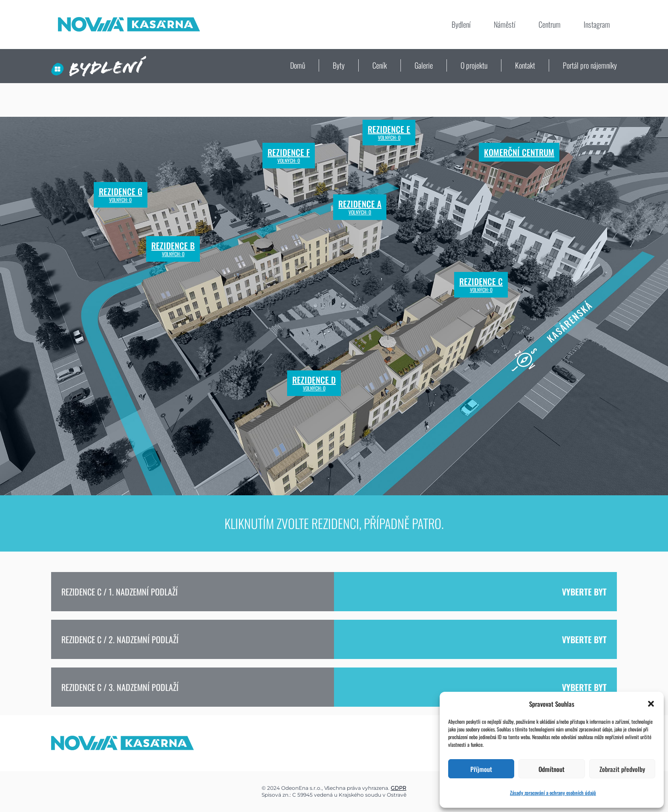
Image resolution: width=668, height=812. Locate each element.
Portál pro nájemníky (590, 65)
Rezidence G (121, 195)
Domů (298, 65)
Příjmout (481, 769)
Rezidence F (289, 156)
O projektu (474, 65)
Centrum (550, 24)
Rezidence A (360, 207)
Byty (339, 65)
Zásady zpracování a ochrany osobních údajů (553, 793)
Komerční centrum (519, 152)
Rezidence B (173, 249)
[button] (651, 704)
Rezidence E (389, 133)
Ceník (380, 65)
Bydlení (461, 24)
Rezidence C (481, 285)
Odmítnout (551, 769)
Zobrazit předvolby (622, 769)
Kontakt (525, 65)
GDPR (398, 788)
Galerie (424, 65)
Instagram (597, 24)
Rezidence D (314, 383)
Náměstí (505, 24)
